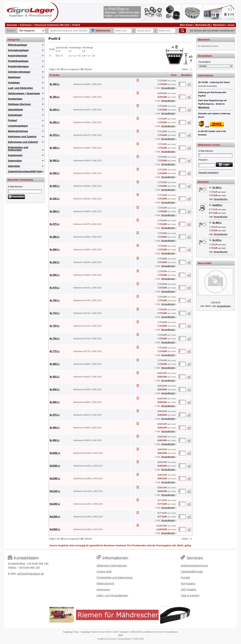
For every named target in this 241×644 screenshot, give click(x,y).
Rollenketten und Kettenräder (18, 149)
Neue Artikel (205, 263)
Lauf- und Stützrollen (20, 88)
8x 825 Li (55, 377)
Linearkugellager (18, 126)
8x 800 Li (55, 364)
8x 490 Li (55, 148)
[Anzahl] (182, 84)
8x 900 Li (55, 428)
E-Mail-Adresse (15, 187)
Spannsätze (15, 161)
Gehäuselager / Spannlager (24, 93)
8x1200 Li (55, 504)
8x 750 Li (55, 339)
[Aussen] (145, 31)
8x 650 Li (55, 275)
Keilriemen (26, 25)
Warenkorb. (204, 107)
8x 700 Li (55, 300)
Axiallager (14, 83)
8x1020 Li (55, 466)
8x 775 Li (55, 351)
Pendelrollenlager (18, 66)
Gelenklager (15, 115)
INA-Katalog (188, 583)
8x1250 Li (55, 517)
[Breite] (167, 31)
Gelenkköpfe (15, 110)
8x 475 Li (55, 135)
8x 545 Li (55, 199)
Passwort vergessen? (209, 172)
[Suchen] (182, 31)
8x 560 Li (55, 211)
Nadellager (14, 77)
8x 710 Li (55, 313)
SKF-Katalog (188, 589)
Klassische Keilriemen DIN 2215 (52, 25)
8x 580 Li (55, 237)
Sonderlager (15, 99)
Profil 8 (76, 25)
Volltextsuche (103, 31)
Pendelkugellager (18, 61)
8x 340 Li (55, 84)
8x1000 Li (55, 453)
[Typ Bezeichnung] (69, 31)
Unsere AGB (104, 572)
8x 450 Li (55, 122)
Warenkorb (219, 25)
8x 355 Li (55, 97)
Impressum (103, 589)
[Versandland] (216, 66)
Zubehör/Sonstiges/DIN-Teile (25, 171)
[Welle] (123, 31)
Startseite (12, 25)
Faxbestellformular (192, 572)
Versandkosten (168, 88)
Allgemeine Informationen (112, 566)
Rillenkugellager (18, 45)
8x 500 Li (55, 161)
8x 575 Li (55, 224)
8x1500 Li (55, 529)
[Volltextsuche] (93, 30)
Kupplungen (15, 155)
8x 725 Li (55, 326)
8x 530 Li (55, 186)
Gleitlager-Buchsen (19, 104)
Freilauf (12, 120)
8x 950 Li (55, 440)
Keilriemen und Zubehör (22, 137)
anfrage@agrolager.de (30, 574)
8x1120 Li (55, 491)
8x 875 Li (55, 415)
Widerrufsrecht (105, 583)
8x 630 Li (55, 262)
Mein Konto (186, 25)
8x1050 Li (55, 478)
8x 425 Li (55, 110)
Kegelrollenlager (18, 56)
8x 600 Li (55, 250)
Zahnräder (14, 166)
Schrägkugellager (18, 50)
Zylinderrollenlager (19, 72)
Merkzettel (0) (203, 25)
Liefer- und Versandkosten (112, 595)
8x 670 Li (55, 288)
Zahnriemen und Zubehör (23, 142)
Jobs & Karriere (190, 595)
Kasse (231, 25)
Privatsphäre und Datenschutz (115, 578)
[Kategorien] (31, 31)
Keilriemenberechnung (194, 566)
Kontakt (185, 578)
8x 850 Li (55, 402)
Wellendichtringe (18, 131)
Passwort (203, 160)
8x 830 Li (55, 389)
